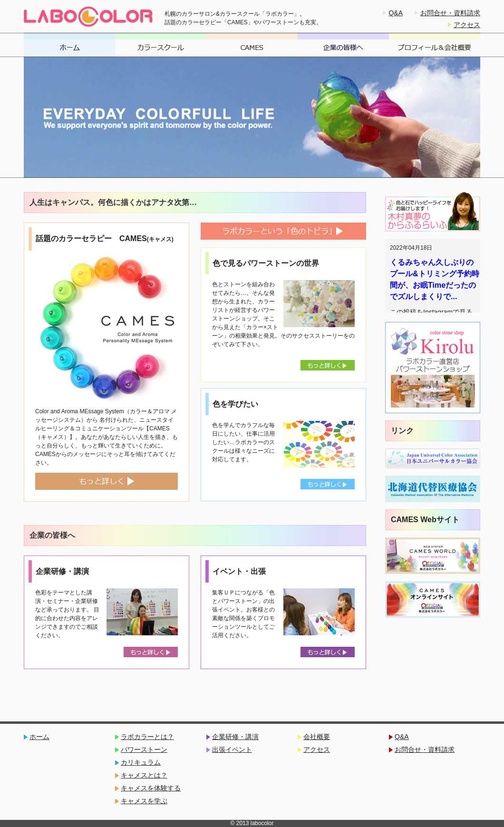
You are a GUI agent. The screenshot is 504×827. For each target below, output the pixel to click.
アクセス (467, 25)
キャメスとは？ (144, 775)
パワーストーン (144, 750)
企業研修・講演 (235, 737)
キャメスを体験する (151, 788)
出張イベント (232, 750)
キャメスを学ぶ (144, 801)
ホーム (39, 737)
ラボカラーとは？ (147, 737)
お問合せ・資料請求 (450, 13)
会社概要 (317, 737)
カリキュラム (141, 763)
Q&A (396, 13)
